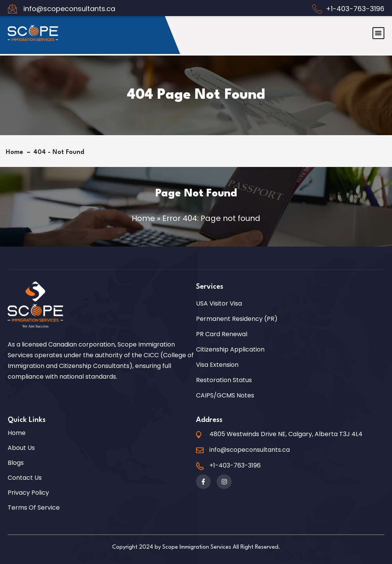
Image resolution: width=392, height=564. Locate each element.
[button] (378, 29)
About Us (21, 448)
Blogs (16, 463)
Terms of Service (34, 508)
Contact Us (25, 478)
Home (16, 152)
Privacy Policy (28, 493)
